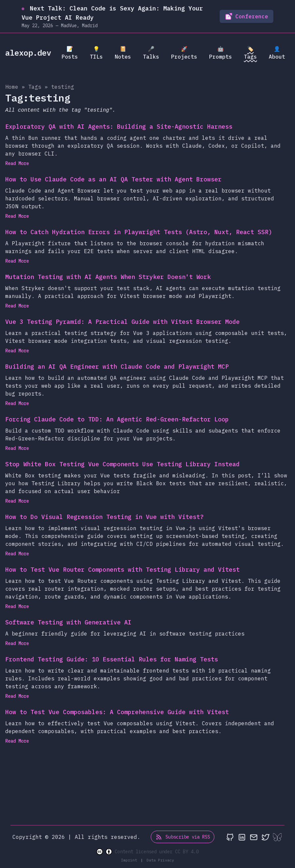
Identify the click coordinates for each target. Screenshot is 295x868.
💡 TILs (96, 53)
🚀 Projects (184, 53)
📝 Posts (70, 53)
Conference (246, 16)
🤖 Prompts (221, 53)
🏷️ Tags (250, 53)
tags (35, 87)
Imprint (130, 860)
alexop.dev (28, 53)
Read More (19, 163)
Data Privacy (160, 860)
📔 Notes (123, 53)
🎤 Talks (151, 53)
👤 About (277, 53)
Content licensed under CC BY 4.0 (147, 852)
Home (12, 87)
